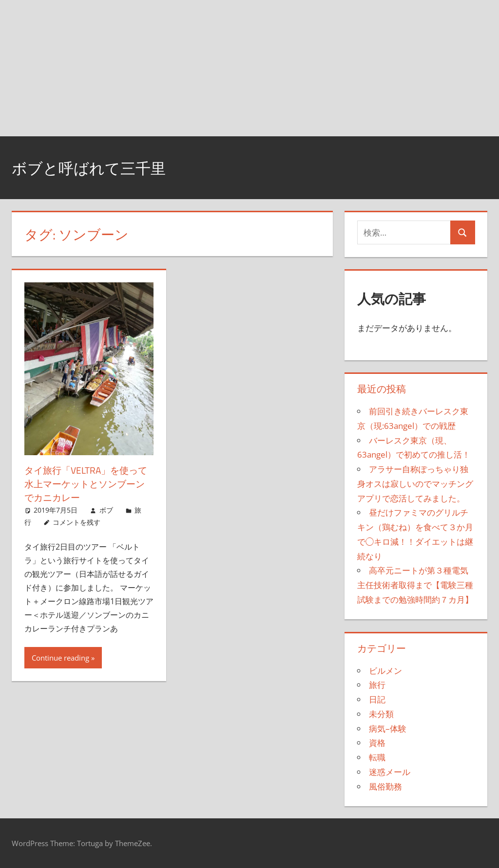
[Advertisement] (249, 68)
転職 (377, 757)
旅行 (377, 685)
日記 (377, 699)
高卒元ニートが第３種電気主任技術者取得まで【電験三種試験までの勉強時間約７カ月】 (415, 585)
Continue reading (60, 658)
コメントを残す (77, 522)
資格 (377, 743)
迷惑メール (390, 772)
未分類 (381, 714)
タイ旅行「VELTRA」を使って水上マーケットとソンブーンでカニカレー (88, 484)
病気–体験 (388, 729)
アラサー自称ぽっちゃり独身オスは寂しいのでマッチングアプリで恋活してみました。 (415, 484)
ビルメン (385, 671)
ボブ (106, 510)
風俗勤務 (385, 786)
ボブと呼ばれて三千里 (101, 167)
